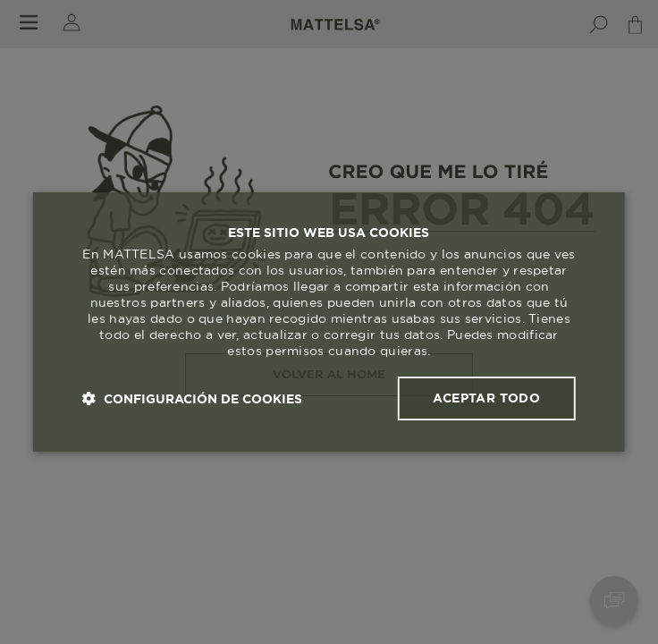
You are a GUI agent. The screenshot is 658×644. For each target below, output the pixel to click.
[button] (192, 398)
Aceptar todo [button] (486, 398)
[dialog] (329, 322)
